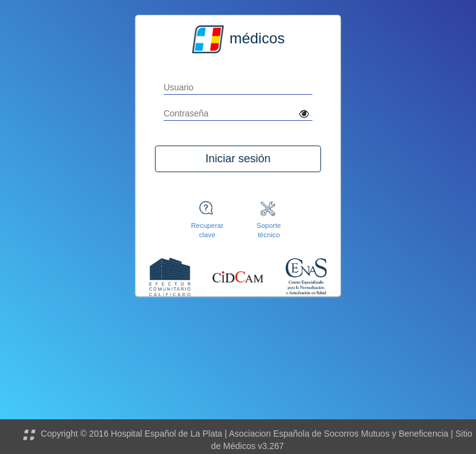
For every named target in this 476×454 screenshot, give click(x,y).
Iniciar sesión (238, 159)
